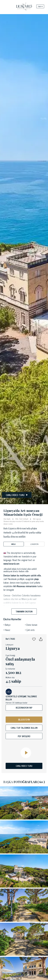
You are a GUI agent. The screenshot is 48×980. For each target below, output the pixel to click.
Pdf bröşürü (24, 736)
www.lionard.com (11, 564)
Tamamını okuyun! (24, 611)
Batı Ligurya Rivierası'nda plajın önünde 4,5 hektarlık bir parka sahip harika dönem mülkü (24, 521)
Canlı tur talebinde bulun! (24, 728)
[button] (34, 639)
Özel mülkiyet (24, 519)
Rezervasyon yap (24, 708)
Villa (17, 519)
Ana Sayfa (7, 519)
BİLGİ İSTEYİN (24, 720)
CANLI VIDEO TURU (24, 766)
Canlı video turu (17, 495)
